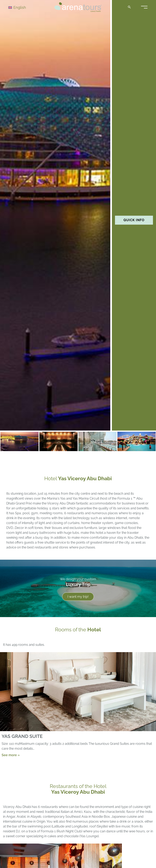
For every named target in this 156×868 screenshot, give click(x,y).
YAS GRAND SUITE (22, 736)
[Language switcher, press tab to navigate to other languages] (23, 7)
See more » (11, 755)
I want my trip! (78, 597)
